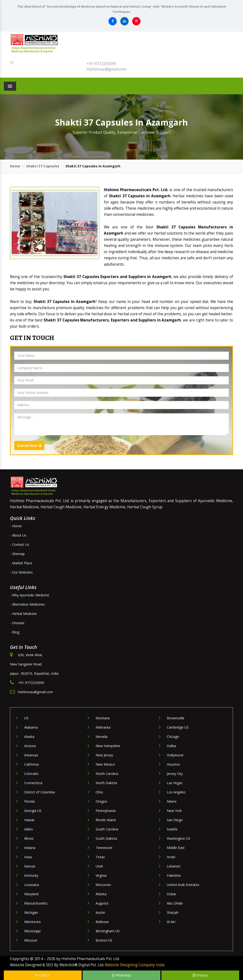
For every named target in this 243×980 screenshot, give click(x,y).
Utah (99, 866)
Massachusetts (36, 903)
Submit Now (29, 446)
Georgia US (33, 811)
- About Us (18, 535)
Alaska (29, 737)
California (31, 764)
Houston (173, 764)
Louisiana (32, 885)
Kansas (30, 866)
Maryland (31, 894)
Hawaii (29, 820)
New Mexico (105, 764)
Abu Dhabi (175, 903)
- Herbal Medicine (23, 614)
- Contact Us (20, 544)
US (26, 718)
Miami (172, 801)
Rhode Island (106, 820)
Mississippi (32, 931)
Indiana (30, 848)
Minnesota (32, 922)
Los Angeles (176, 792)
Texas (100, 857)
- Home (16, 526)
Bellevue (102, 922)
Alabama (31, 727)
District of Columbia (40, 792)
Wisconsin (103, 885)
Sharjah (173, 912)
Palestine (174, 875)
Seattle (172, 829)
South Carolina (107, 829)
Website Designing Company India (135, 965)
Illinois (29, 838)
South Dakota (106, 838)
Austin (100, 912)
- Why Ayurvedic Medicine (30, 595)
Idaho (29, 829)
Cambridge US (178, 727)
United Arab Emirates (183, 885)
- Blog (15, 632)
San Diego (175, 820)
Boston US (104, 940)
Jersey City (175, 774)
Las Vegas (175, 783)
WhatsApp (121, 975)
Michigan (31, 912)
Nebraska (103, 727)
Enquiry (200, 975)
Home (15, 166)
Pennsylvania (106, 811)
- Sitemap (17, 554)
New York (174, 811)
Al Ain (171, 922)
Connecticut (33, 783)
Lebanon (174, 866)
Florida (29, 801)
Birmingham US (108, 931)
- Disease (17, 623)
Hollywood (175, 755)
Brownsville (176, 718)
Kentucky (31, 875)
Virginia (101, 875)
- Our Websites (21, 572)
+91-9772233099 (101, 64)
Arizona (30, 746)
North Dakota (106, 783)
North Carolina (107, 774)
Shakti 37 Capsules (43, 166)
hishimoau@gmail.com (107, 69)
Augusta (102, 903)
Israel (171, 857)
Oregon (101, 801)
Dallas (172, 746)
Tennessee (104, 848)
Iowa (28, 857)
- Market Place (21, 563)
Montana (103, 718)
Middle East (176, 848)
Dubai (171, 894)
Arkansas (31, 755)
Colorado (31, 774)
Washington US (179, 838)
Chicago (173, 737)
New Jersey (104, 755)
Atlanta (101, 894)
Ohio (99, 792)
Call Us (43, 975)
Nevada (102, 737)
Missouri (31, 940)
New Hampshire (108, 746)
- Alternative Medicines (27, 604)
